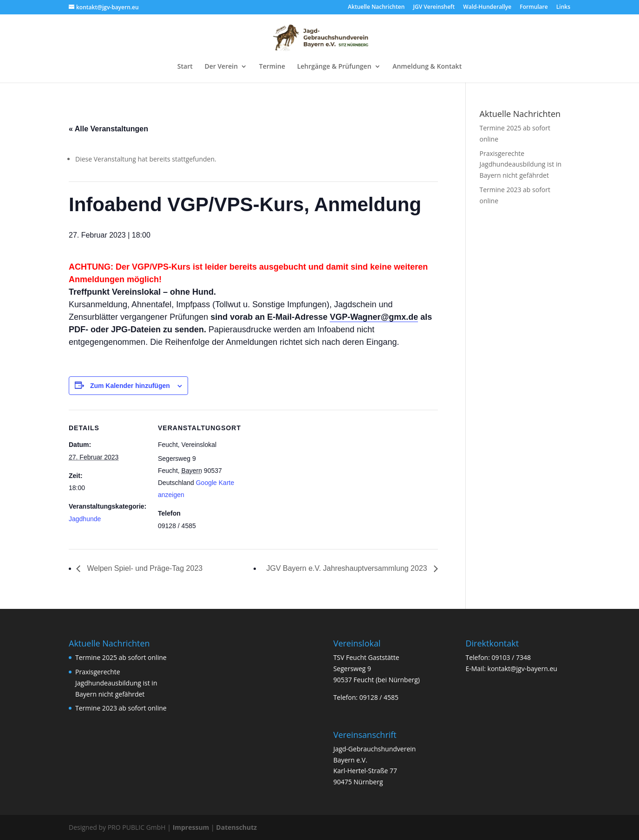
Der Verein (221, 67)
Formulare (534, 7)
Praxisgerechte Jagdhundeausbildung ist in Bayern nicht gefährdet (521, 165)
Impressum (191, 827)
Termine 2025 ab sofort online (121, 657)
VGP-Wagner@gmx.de (374, 317)
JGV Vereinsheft (434, 7)
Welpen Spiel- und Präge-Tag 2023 (144, 568)
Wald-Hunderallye (487, 7)
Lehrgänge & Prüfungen (334, 67)
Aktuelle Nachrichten (376, 7)
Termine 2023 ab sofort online (121, 708)
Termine (272, 67)
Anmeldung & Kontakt (427, 67)
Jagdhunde (85, 519)
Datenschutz (236, 827)
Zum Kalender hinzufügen (130, 386)
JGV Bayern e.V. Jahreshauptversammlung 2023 (348, 568)
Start (185, 67)
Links (563, 7)
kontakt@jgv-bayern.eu (522, 669)
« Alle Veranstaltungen (108, 129)
